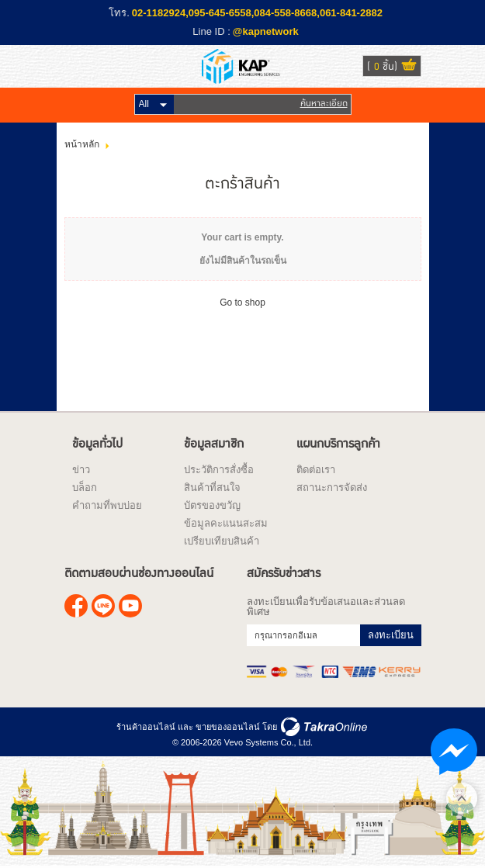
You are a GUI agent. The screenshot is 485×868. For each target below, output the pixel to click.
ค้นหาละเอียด (324, 104)
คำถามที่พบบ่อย (107, 505)
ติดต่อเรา (316, 470)
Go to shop (242, 303)
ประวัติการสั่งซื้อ (219, 470)
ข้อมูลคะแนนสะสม (226, 523)
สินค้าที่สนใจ (212, 488)
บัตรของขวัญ (212, 505)
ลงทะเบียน (391, 635)
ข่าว (81, 470)
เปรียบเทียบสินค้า (222, 541)
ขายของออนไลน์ (228, 727)
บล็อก (85, 488)
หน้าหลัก (82, 144)
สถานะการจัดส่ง (332, 488)
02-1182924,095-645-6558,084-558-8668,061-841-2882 (257, 13)
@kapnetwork (266, 31)
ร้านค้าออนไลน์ (146, 727)
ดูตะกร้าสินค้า (409, 67)
